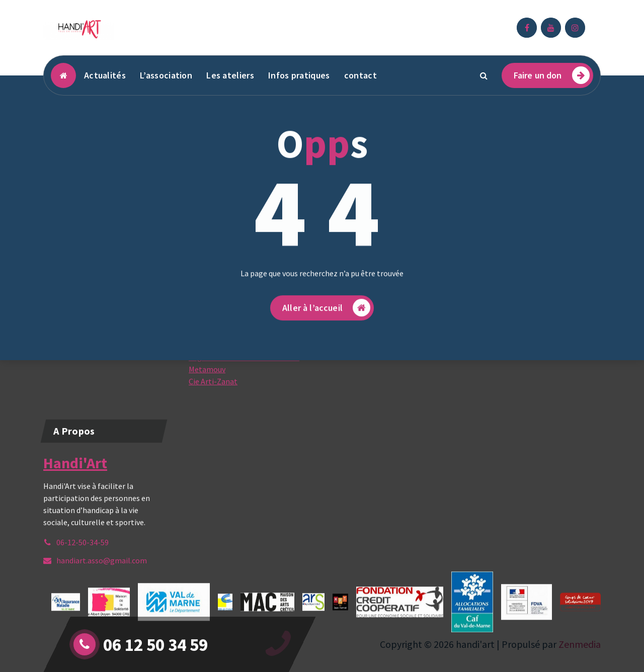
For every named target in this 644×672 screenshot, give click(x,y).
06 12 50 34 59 (155, 645)
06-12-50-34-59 (83, 572)
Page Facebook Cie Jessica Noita (244, 386)
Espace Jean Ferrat (221, 362)
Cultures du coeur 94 (223, 374)
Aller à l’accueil (326, 349)
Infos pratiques (299, 75)
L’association (166, 75)
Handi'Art (75, 492)
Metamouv (207, 398)
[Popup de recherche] (484, 75)
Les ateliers (230, 75)
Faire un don (552, 75)
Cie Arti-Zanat (213, 410)
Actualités (105, 75)
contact (360, 75)
